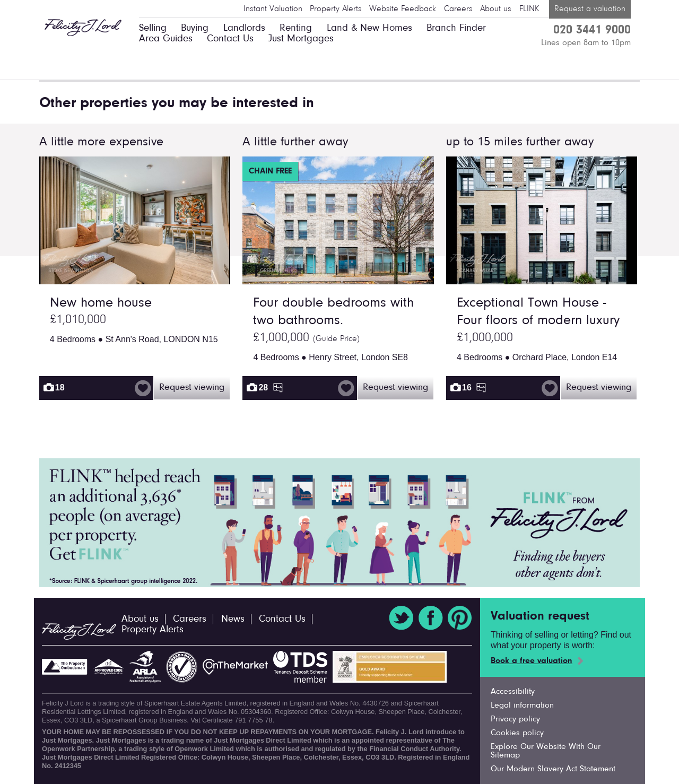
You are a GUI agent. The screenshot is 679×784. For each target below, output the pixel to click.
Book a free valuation (532, 661)
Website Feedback (403, 9)
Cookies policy (517, 733)
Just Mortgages (301, 39)
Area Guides (166, 39)
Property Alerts (336, 9)
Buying (195, 28)
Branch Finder (456, 28)
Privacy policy (515, 719)
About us (496, 9)
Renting (296, 28)
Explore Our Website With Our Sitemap (546, 751)
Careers (458, 9)
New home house (101, 303)
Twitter (401, 618)
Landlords (244, 28)
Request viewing (192, 388)
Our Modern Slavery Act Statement (553, 769)
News (233, 619)
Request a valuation (590, 9)
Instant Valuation (273, 9)
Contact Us (230, 39)
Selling (153, 28)
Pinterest (460, 618)
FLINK (529, 9)
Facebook (431, 618)
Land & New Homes (369, 28)
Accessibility (513, 692)
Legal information (522, 705)
